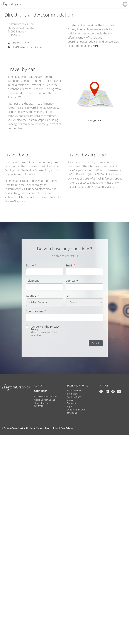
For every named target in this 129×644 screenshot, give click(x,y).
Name (30, 265)
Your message (35, 311)
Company (72, 281)
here (96, 46)
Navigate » (95, 120)
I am (68, 296)
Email (69, 265)
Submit (96, 343)
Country (31, 296)
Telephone (33, 281)
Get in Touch (41, 391)
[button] (125, 4)
